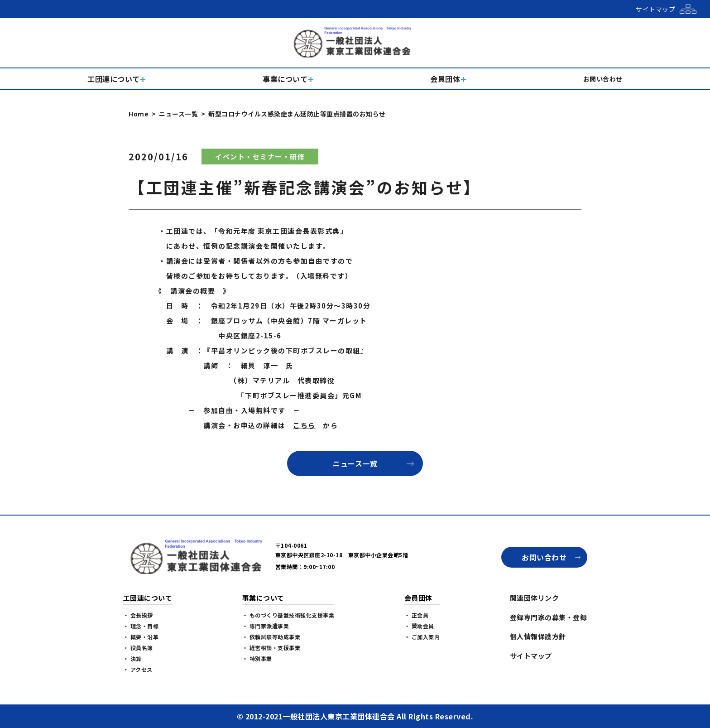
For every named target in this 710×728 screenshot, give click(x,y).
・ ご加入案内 (422, 637)
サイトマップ (531, 656)
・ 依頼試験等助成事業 (271, 637)
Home (139, 114)
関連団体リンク (535, 598)
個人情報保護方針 (538, 636)
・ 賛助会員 (419, 626)
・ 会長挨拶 (138, 615)
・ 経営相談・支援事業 (271, 648)
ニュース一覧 (178, 114)
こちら (304, 425)
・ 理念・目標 (141, 626)
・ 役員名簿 (138, 648)
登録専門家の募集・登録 (549, 617)
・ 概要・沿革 (141, 637)
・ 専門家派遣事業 (266, 626)
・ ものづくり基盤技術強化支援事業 (288, 615)
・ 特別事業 (257, 658)
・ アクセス (138, 669)
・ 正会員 (417, 615)
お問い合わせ (544, 557)
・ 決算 (132, 658)
